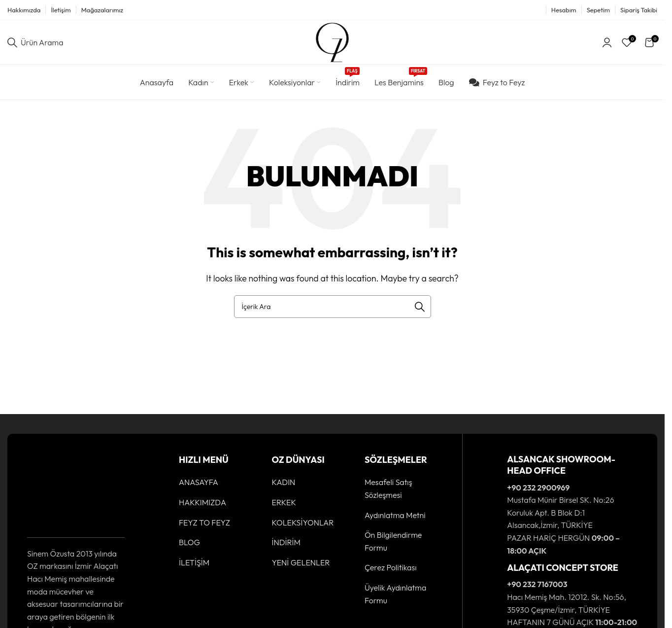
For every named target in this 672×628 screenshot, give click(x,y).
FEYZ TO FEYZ (204, 523)
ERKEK (284, 502)
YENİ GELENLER (301, 562)
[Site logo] (332, 41)
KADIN (283, 483)
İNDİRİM (286, 542)
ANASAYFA (199, 483)
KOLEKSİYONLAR (302, 523)
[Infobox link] (560, 505)
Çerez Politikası (391, 568)
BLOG (189, 542)
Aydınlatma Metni (395, 515)
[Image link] (58, 489)
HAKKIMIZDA (202, 502)
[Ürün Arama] (35, 42)
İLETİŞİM (194, 562)
